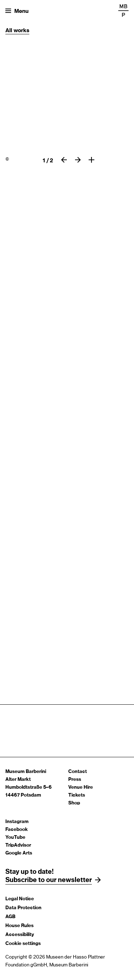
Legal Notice (20, 899)
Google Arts (19, 853)
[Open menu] (17, 11)
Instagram (17, 822)
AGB (10, 917)
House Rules (19, 926)
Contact (78, 772)
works (21, 31)
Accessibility (20, 935)
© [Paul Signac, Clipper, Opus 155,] (7, 159)
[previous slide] (64, 160)
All (9, 31)
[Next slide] (78, 160)
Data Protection (23, 908)
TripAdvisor (18, 845)
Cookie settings (23, 944)
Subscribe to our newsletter (49, 880)
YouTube (15, 838)
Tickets (77, 795)
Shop (74, 803)
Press (75, 780)
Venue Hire (81, 787)
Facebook (17, 830)
